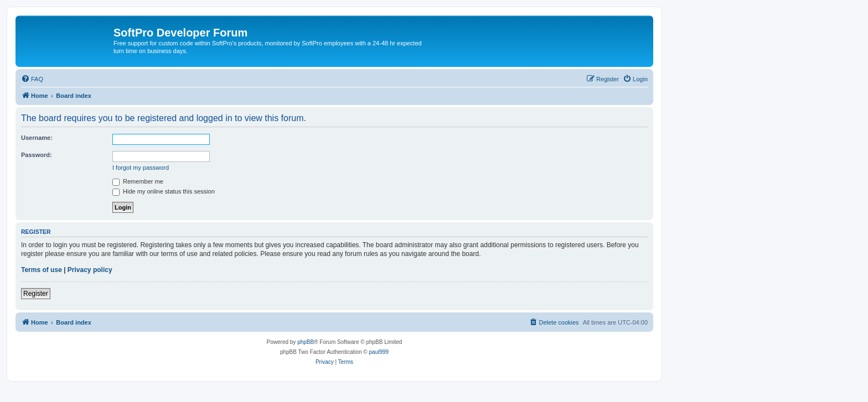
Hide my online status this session (164, 191)
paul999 (379, 352)
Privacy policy (90, 270)
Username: (37, 138)
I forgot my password (141, 168)
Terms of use (42, 270)
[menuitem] (32, 79)
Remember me (138, 181)
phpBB (306, 342)
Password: (37, 155)
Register (36, 294)
